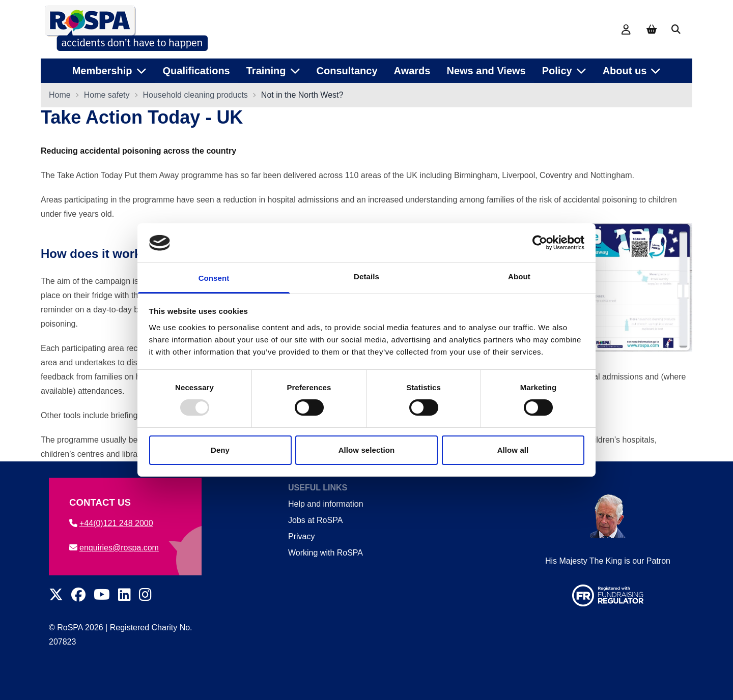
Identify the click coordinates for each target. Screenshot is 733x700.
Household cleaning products (195, 95)
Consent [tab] (214, 278)
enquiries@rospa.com (114, 548)
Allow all (513, 450)
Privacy (301, 536)
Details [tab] (366, 276)
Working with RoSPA (326, 553)
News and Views (486, 71)
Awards (412, 71)
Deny (220, 450)
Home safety (107, 95)
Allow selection (367, 450)
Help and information (326, 504)
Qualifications (196, 71)
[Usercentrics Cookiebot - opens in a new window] (540, 243)
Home (60, 95)
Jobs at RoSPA (315, 520)
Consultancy (347, 71)
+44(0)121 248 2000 (111, 523)
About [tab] (519, 276)
